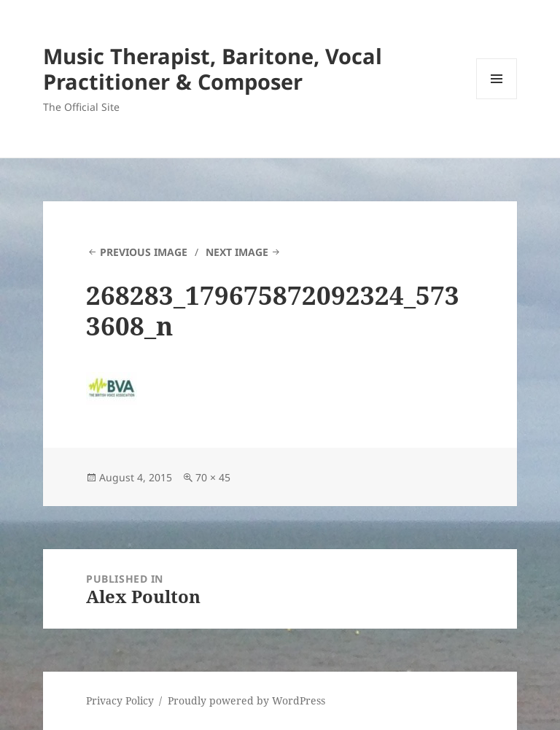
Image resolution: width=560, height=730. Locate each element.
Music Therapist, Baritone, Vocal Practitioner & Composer (213, 69)
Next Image (237, 252)
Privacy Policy (120, 700)
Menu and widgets (497, 99)
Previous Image (144, 252)
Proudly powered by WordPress (246, 700)
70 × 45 (213, 477)
